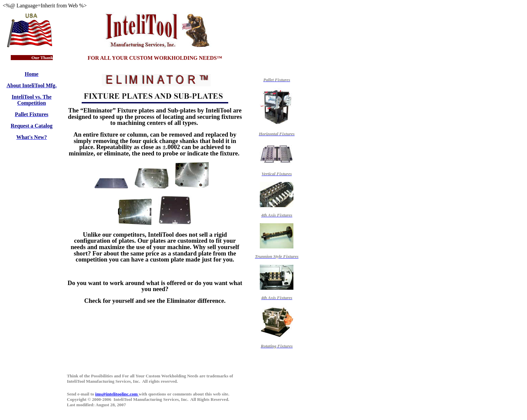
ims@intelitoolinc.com (117, 394)
